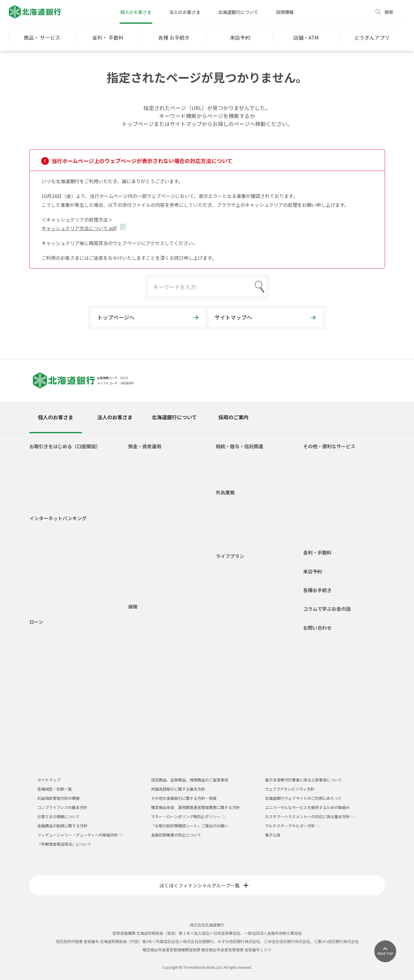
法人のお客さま (185, 12)
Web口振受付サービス (327, 474)
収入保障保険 (144, 635)
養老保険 (140, 677)
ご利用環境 (44, 586)
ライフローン (45, 676)
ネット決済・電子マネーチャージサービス (345, 466)
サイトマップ (49, 780)
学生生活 (228, 567)
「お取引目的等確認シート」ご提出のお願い (190, 826)
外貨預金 (140, 557)
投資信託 (140, 540)
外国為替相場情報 (236, 529)
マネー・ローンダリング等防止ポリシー (188, 817)
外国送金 (228, 503)
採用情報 (285, 12)
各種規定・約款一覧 (51, 745)
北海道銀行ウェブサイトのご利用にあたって (303, 798)
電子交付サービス (49, 569)
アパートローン (47, 702)
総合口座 (140, 466)
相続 (224, 457)
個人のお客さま (136, 12)
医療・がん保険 (146, 618)
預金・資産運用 (145, 446)
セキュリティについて (53, 595)
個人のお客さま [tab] (56, 417)
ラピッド (42, 711)
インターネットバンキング (58, 518)
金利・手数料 (317, 553)
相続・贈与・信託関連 (239, 446)
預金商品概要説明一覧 (152, 531)
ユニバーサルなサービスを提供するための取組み (307, 807)
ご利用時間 (44, 552)
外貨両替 (228, 521)
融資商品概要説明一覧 (53, 737)
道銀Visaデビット (49, 500)
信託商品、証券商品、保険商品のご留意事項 (190, 780)
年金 (312, 517)
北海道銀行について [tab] (174, 417)
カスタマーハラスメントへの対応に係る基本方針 (310, 817)
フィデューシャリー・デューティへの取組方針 (80, 835)
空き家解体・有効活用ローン (59, 719)
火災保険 (45, 640)
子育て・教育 (232, 601)
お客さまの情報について (59, 817)
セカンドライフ (234, 618)
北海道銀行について (238, 12)
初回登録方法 (46, 543)
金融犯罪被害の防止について (176, 835)
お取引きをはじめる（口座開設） (65, 446)
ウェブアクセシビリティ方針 (290, 789)
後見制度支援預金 (148, 483)
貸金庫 (314, 508)
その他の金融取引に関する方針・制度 (184, 798)
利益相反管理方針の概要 (59, 798)
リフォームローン (49, 667)
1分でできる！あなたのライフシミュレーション (170, 577)
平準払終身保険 (146, 669)
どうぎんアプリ (48, 466)
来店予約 (313, 572)
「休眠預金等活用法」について (64, 844)
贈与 (224, 466)
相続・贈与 (230, 627)
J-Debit (315, 526)
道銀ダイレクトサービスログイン (55, 532)
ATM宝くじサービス (325, 457)
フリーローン (45, 685)
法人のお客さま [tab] (115, 417)
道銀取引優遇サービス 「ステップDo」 (68, 483)
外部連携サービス (323, 483)
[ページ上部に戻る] (385, 951)
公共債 (139, 548)
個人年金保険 (144, 643)
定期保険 (140, 652)
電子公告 (273, 835)
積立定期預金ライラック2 (155, 523)
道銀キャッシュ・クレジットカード (339, 534)
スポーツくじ (319, 491)
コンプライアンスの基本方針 (62, 807)
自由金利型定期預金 (150, 506)
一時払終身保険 (146, 660)
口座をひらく (46, 457)
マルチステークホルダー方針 (292, 826)
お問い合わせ (317, 628)
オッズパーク (319, 500)
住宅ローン (44, 632)
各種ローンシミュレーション (59, 728)
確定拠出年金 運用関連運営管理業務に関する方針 (195, 807)
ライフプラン (230, 556)
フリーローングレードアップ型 (64, 692)
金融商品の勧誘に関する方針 (62, 826)
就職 (224, 575)
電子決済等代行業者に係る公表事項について (303, 780)
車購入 (226, 584)
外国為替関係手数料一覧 (242, 538)
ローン (36, 622)
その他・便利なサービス (329, 446)
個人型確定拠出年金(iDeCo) (157, 566)
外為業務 (225, 493)
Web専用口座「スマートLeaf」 (61, 474)
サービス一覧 (46, 561)
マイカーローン (47, 650)
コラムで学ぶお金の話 (327, 609)
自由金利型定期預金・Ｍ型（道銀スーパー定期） (169, 494)
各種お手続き (317, 590)
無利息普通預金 (146, 474)
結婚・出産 (230, 593)
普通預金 (140, 457)
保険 (133, 607)
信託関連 (228, 474)
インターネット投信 (51, 578)
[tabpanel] (207, 592)
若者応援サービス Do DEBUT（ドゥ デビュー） (75, 491)
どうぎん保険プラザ (150, 703)
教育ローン (44, 659)
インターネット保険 (150, 695)
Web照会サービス (50, 603)
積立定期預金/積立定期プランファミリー (168, 514)
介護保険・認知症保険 (152, 626)
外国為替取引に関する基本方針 (178, 789)
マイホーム (230, 610)
